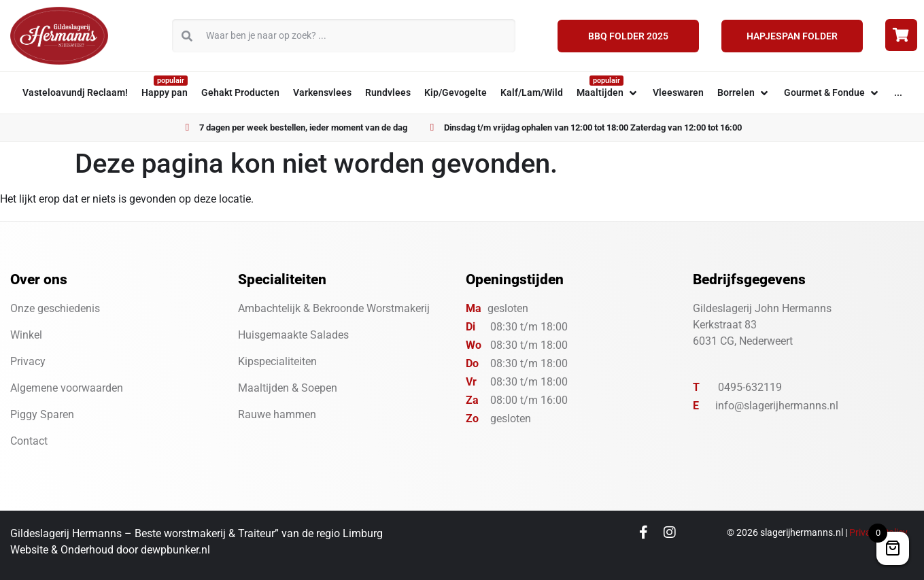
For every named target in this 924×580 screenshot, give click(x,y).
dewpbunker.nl (175, 550)
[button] (608, 93)
